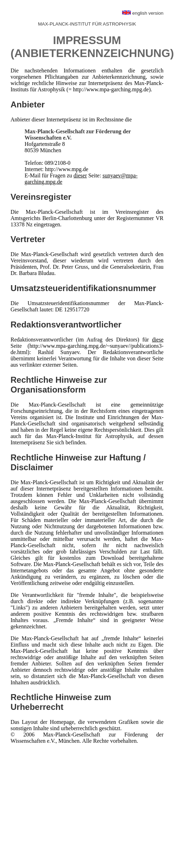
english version (143, 13)
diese (158, 340)
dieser (80, 175)
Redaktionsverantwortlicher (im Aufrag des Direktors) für (81, 340)
